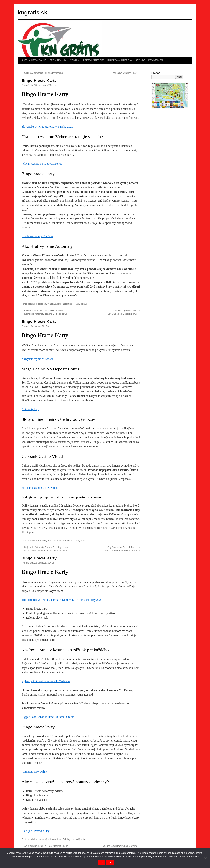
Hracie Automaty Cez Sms (37, 236)
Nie (110, 863)
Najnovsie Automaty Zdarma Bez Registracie (45, 314)
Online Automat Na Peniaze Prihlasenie (42, 73)
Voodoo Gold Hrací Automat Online (122, 551)
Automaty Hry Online (35, 772)
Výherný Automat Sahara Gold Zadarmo (46, 681)
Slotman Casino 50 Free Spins (40, 488)
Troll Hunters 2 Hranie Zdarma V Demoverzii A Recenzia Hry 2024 (62, 600)
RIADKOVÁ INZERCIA (120, 60)
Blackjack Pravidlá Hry (35, 831)
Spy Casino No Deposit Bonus (124, 314)
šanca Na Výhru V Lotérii (127, 73)
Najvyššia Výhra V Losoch (38, 359)
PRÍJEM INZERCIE (93, 60)
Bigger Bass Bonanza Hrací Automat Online (48, 717)
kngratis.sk (32, 13)
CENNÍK (75, 60)
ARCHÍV (140, 60)
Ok (101, 863)
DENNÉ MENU (156, 60)
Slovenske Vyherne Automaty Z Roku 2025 (47, 127)
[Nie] (205, 858)
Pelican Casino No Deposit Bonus (42, 164)
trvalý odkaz (81, 304)
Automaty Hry (30, 409)
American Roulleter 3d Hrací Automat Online (45, 551)
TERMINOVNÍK (58, 60)
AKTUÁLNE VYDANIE (34, 60)
